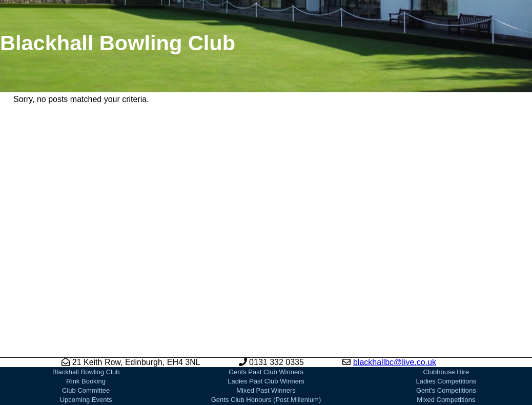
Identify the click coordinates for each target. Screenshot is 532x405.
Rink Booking (86, 345)
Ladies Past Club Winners (266, 345)
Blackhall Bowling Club (86, 336)
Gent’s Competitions (446, 355)
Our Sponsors (266, 391)
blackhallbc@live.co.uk (395, 326)
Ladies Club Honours (266, 382)
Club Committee (86, 355)
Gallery (86, 401)
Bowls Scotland (446, 373)
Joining (86, 382)
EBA (446, 382)
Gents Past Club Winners (266, 336)
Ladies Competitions (446, 345)
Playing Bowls (266, 401)
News (86, 373)
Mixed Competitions (446, 364)
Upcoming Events (86, 364)
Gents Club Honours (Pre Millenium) (266, 373)
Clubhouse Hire (446, 336)
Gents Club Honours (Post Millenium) (266, 364)
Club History (86, 391)
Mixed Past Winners (266, 355)
